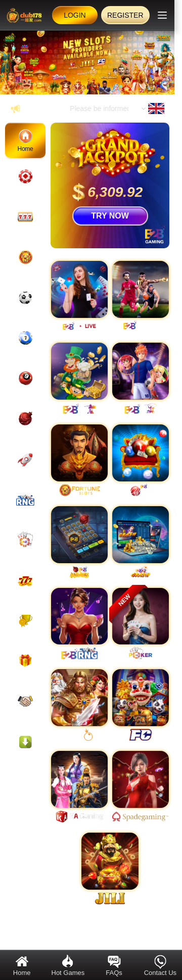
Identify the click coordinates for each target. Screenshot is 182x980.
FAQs (114, 965)
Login (75, 15)
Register (125, 15)
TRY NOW (110, 216)
